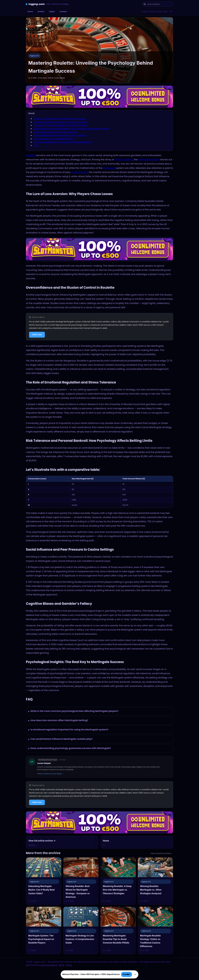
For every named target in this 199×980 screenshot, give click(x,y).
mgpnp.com (37, 4)
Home (30, 12)
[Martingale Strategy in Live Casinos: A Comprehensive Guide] (81, 930)
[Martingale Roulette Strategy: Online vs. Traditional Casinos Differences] (155, 930)
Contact (63, 12)
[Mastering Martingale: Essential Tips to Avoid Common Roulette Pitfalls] (118, 930)
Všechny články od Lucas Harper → (50, 774)
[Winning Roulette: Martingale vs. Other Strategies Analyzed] (155, 881)
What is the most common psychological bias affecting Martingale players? (73, 711)
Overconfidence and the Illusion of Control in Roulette (60, 122)
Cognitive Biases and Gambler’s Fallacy (53, 139)
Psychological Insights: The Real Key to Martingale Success (63, 142)
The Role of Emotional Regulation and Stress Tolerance (61, 125)
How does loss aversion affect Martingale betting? (58, 721)
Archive (41, 12)
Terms (69, 965)
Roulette (31, 155)
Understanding (80, 172)
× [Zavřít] (135, 974)
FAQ (35, 145)
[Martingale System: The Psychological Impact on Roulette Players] (44, 930)
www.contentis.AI (49, 965)
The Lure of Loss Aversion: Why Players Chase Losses (59, 119)
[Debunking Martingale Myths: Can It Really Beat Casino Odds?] (44, 881)
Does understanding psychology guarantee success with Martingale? (70, 748)
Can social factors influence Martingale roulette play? (60, 739)
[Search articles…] (159, 4)
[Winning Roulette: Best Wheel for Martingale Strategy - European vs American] (81, 881)
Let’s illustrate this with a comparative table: (55, 132)
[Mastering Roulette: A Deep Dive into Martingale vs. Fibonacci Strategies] (118, 881)
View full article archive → (162, 853)
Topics (52, 12)
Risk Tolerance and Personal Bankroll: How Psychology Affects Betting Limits (71, 129)
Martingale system (149, 159)
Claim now (37, 335)
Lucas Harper (44, 763)
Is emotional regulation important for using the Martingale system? (68, 730)
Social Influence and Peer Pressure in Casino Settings (60, 135)
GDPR (62, 965)
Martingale (109, 168)
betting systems (124, 159)
